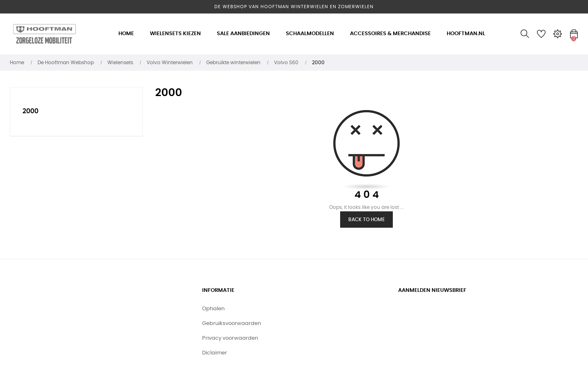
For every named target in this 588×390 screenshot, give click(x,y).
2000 (30, 111)
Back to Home (366, 220)
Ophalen (213, 309)
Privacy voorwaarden (230, 338)
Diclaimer (215, 353)
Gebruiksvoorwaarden (232, 324)
